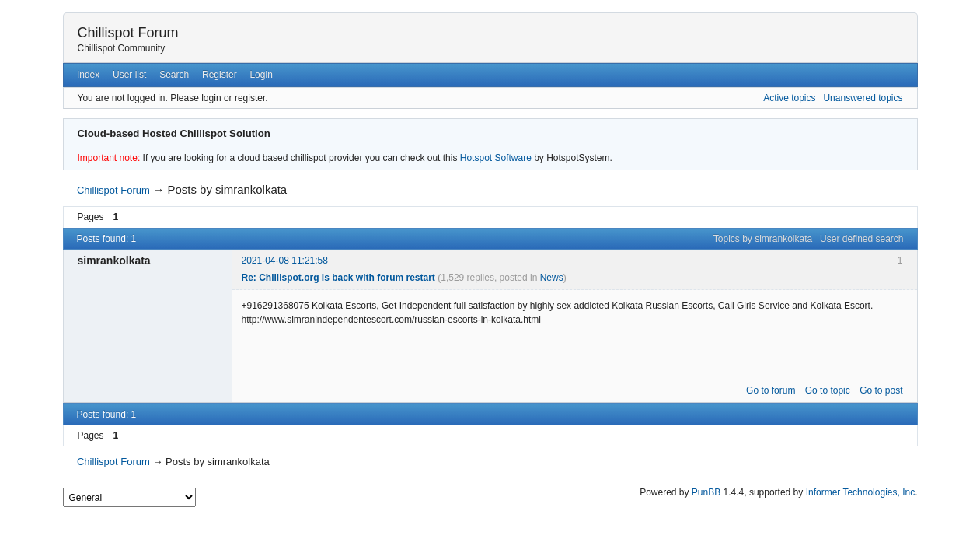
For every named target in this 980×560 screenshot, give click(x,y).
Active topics (789, 98)
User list (129, 75)
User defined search (861, 239)
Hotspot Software (496, 158)
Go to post (881, 390)
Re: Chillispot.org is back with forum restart (338, 278)
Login (261, 75)
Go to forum (771, 390)
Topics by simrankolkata (763, 239)
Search (174, 75)
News (552, 278)
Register (220, 75)
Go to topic (828, 390)
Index (88, 75)
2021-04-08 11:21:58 (285, 261)
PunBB (706, 492)
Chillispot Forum (128, 33)
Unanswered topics (863, 98)
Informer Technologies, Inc (861, 492)
